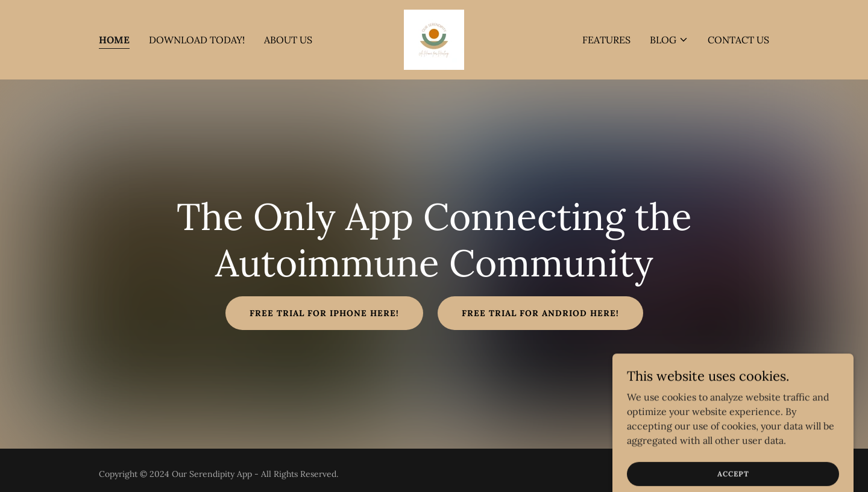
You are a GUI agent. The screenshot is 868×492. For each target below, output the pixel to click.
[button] (669, 40)
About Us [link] (288, 40)
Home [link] (114, 40)
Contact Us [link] (738, 40)
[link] (434, 39)
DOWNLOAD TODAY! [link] (197, 40)
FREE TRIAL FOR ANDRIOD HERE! (540, 313)
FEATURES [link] (606, 40)
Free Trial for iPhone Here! (324, 313)
